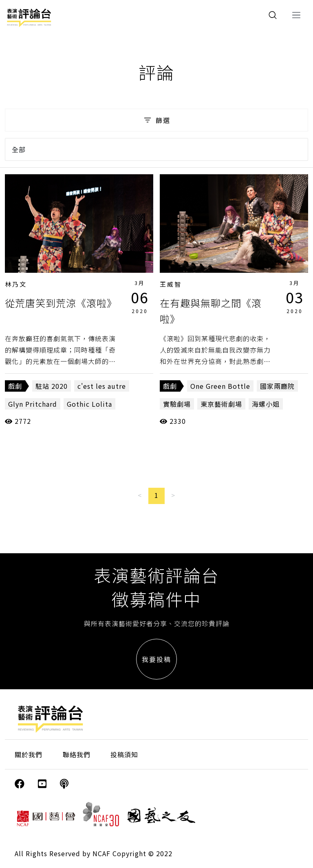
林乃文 (16, 284)
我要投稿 (156, 659)
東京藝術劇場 (221, 404)
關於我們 (29, 754)
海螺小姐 (266, 404)
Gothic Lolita (89, 404)
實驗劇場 (177, 404)
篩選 (156, 120)
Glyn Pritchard (33, 404)
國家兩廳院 (277, 386)
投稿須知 (124, 754)
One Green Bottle (220, 386)
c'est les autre (102, 386)
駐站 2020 (52, 386)
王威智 (171, 284)
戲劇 (15, 386)
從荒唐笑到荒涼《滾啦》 (61, 303)
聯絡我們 (77, 754)
